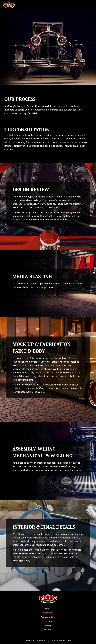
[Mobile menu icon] (91, 5)
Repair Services (48, 617)
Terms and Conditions (61, 641)
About (48, 609)
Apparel (48, 621)
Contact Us (48, 630)
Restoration (48, 613)
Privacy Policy (43, 641)
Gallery (48, 625)
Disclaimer (30, 641)
